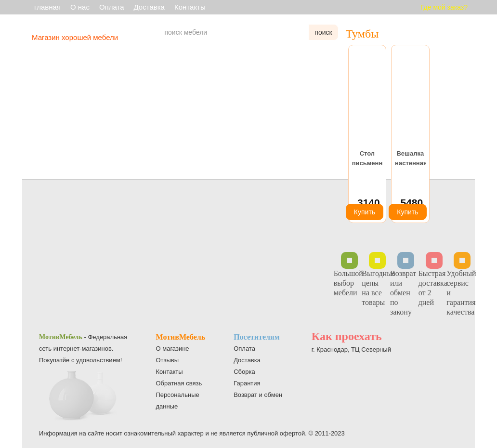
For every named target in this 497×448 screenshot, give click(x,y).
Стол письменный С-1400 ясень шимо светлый (367, 159)
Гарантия (247, 383)
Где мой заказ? (444, 7)
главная (47, 7)
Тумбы (362, 34)
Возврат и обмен (258, 395)
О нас (80, 7)
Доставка (149, 7)
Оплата (112, 7)
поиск (323, 32)
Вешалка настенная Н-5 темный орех (410, 159)
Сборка (244, 372)
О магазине (173, 349)
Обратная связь (179, 383)
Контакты (190, 7)
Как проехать (347, 336)
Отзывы (168, 360)
